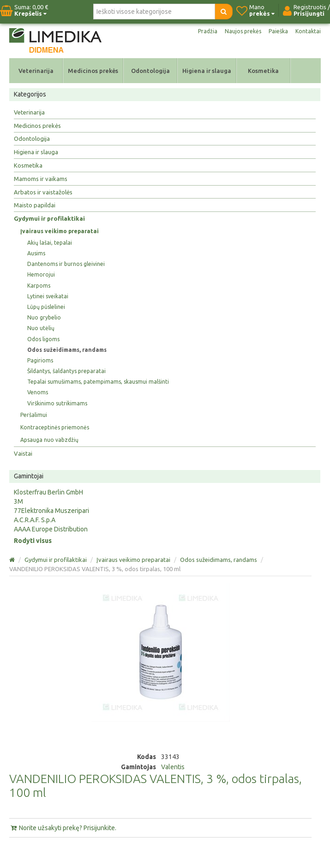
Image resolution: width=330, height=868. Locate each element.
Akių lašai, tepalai (50, 243)
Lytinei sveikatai (48, 296)
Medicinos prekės (93, 71)
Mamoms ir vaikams (41, 179)
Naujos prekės (243, 31)
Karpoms (39, 286)
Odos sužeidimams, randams (67, 350)
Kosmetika (263, 71)
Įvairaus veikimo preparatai (60, 231)
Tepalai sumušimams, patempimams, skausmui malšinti (98, 382)
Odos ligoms (43, 339)
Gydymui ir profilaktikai (49, 218)
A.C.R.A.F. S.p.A (35, 520)
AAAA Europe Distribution (51, 529)
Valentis (173, 767)
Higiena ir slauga (207, 71)
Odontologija (150, 71)
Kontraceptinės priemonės (55, 427)
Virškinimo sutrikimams (57, 403)
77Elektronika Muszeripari (51, 511)
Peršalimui (34, 415)
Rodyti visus (33, 541)
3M (18, 501)
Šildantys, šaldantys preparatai (66, 371)
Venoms (38, 392)
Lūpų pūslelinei (46, 307)
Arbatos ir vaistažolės (43, 192)
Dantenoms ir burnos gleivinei (66, 264)
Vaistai (23, 453)
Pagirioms (40, 360)
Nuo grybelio (44, 317)
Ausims (36, 253)
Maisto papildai (35, 205)
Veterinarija (36, 71)
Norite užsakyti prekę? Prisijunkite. (63, 828)
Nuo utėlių (41, 328)
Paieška (278, 31)
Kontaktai (308, 31)
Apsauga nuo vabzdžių (49, 440)
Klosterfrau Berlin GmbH (48, 492)
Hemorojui (41, 274)
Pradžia (208, 31)
